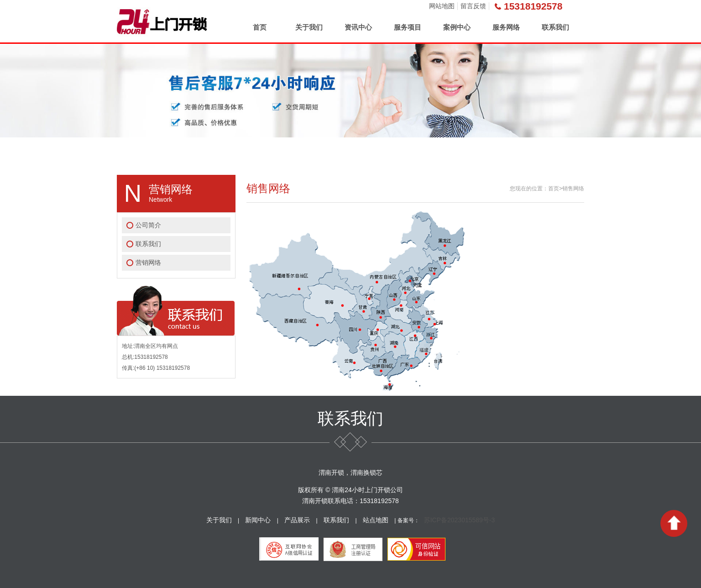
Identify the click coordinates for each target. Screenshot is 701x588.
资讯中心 (358, 27)
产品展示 (297, 520)
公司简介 (148, 225)
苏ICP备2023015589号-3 (460, 520)
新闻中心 (258, 520)
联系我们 (555, 27)
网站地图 (442, 6)
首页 (260, 27)
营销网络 (148, 262)
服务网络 (506, 27)
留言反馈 (473, 6)
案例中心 (457, 27)
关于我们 (309, 27)
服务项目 (408, 27)
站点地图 (376, 520)
